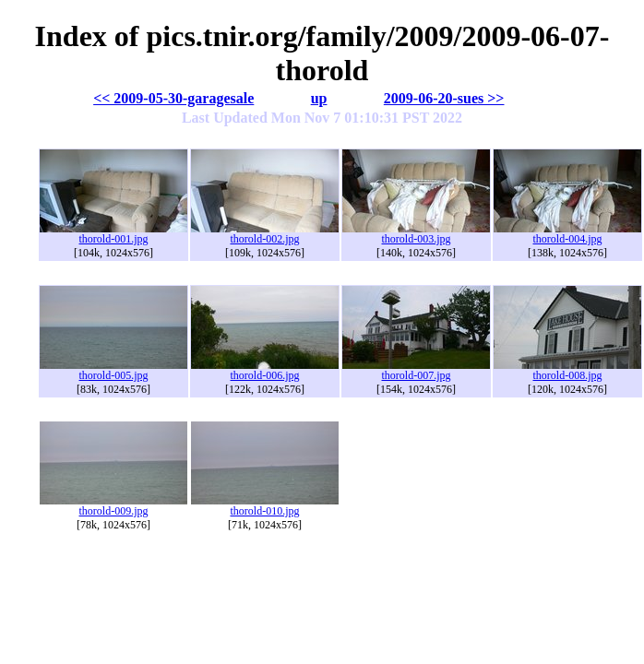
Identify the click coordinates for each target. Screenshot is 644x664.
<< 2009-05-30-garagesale (173, 98)
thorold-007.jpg (416, 370)
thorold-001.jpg (113, 234)
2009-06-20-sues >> (444, 98)
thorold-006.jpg (265, 370)
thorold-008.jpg (567, 370)
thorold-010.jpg (265, 506)
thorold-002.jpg (265, 234)
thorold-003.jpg (416, 234)
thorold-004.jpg (567, 234)
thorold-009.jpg (113, 506)
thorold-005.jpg (113, 370)
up (319, 98)
